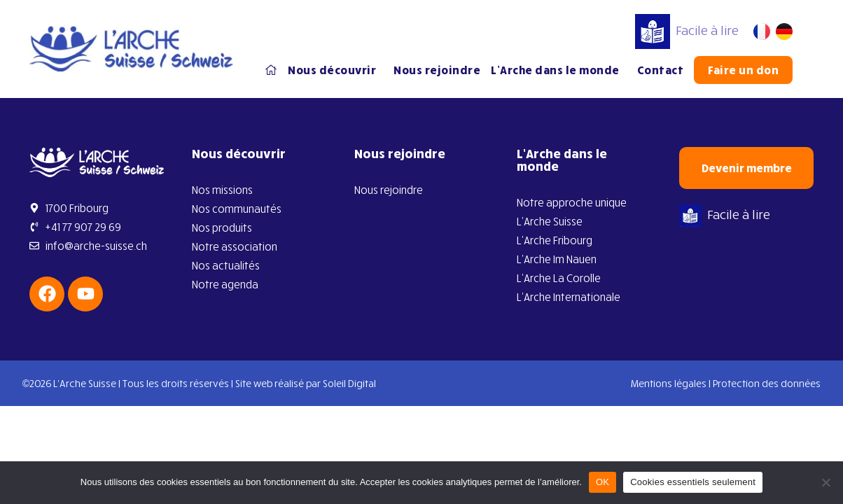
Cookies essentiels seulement (693, 482)
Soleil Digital (349, 383)
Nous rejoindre (437, 70)
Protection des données (767, 383)
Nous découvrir (335, 70)
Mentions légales (669, 383)
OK (602, 482)
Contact (661, 70)
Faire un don (743, 70)
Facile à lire (687, 30)
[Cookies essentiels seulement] (825, 482)
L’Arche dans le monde (559, 70)
